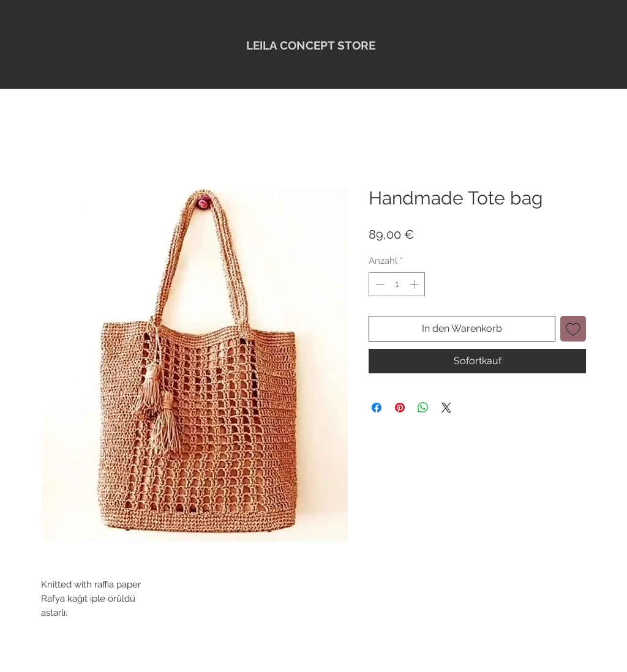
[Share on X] (446, 408)
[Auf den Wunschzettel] (573, 329)
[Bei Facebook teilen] (377, 408)
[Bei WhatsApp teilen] (423, 408)
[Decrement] (379, 284)
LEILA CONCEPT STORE (311, 45)
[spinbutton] (397, 284)
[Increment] (415, 284)
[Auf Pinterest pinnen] (400, 408)
